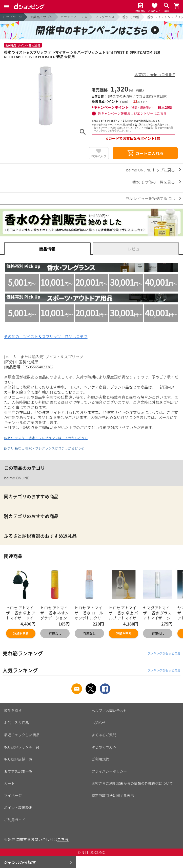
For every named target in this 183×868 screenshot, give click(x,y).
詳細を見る (21, 633)
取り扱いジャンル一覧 (22, 747)
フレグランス (105, 17)
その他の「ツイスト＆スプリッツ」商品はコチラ (46, 336)
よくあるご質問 (104, 735)
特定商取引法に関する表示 (113, 795)
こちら (63, 839)
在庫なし (55, 633)
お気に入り (99, 156)
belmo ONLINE (17, 478)
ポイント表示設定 (18, 808)
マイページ (13, 795)
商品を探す (13, 710)
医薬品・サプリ (41, 17)
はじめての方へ (104, 747)
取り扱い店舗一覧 (18, 759)
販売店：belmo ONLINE (155, 74)
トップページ (12, 17)
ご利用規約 (100, 759)
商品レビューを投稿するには (150, 198)
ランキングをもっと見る (164, 653)
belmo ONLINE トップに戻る (150, 170)
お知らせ (99, 723)
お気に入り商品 (16, 723)
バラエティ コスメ (74, 17)
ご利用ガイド (15, 820)
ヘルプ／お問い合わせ (109, 710)
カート (9, 783)
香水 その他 (131, 17)
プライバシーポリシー (109, 771)
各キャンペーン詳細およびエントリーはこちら (132, 113)
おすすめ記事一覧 (18, 771)
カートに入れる (145, 153)
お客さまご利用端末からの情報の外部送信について (132, 783)
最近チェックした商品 (22, 735)
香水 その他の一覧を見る (154, 182)
